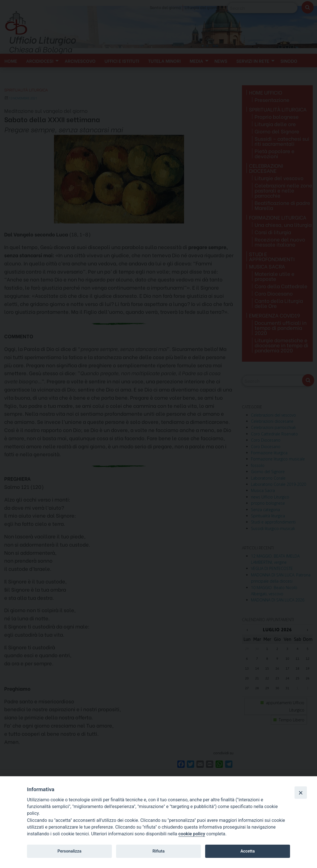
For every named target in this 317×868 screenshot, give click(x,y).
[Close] (301, 793)
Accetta (247, 851)
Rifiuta (158, 851)
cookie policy (192, 834)
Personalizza (69, 851)
